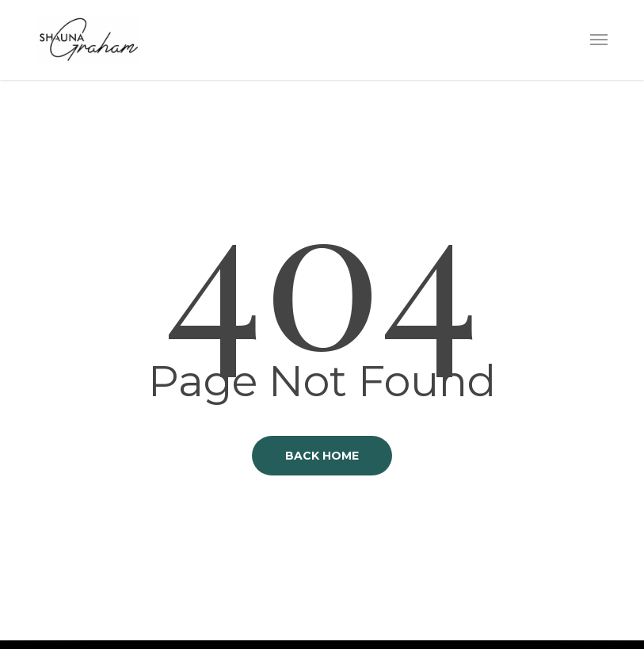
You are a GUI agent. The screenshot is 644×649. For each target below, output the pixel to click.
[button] (599, 39)
